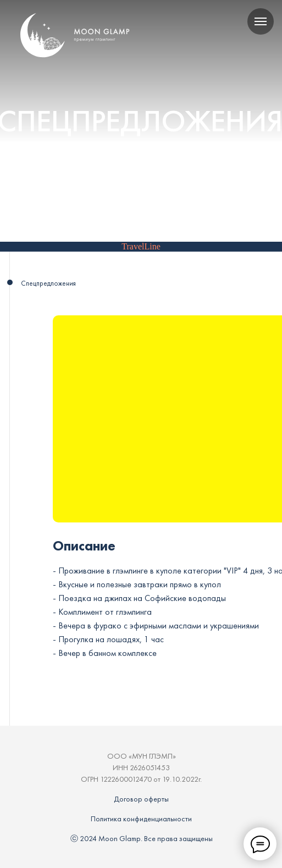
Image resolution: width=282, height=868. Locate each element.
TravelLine (141, 246)
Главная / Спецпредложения (65, 220)
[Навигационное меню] (261, 21)
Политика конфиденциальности (141, 819)
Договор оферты (141, 799)
